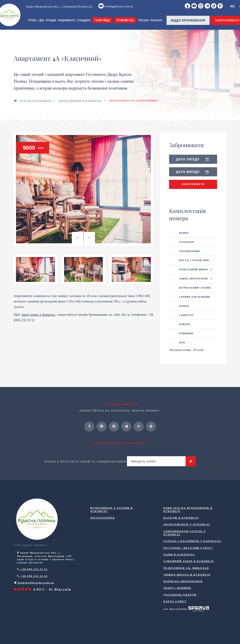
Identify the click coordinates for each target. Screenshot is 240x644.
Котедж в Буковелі (181, 524)
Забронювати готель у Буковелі (185, 539)
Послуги (143, 24)
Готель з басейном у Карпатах (192, 547)
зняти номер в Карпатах (38, 327)
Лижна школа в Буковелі (187, 580)
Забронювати (193, 190)
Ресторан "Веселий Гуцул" (188, 554)
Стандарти (83, 24)
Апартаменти (66, 24)
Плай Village (102, 24)
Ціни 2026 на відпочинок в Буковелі (188, 515)
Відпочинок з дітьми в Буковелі (112, 515)
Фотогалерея (103, 524)
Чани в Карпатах (179, 560)
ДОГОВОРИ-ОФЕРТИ (180, 600)
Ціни (41, 24)
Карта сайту (175, 607)
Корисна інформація (183, 587)
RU (233, 7)
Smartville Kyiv (125, 24)
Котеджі (50, 24)
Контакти (156, 24)
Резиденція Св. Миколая (186, 574)
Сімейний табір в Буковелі (189, 567)
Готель (32, 24)
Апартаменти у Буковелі (187, 530)
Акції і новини (177, 594)
